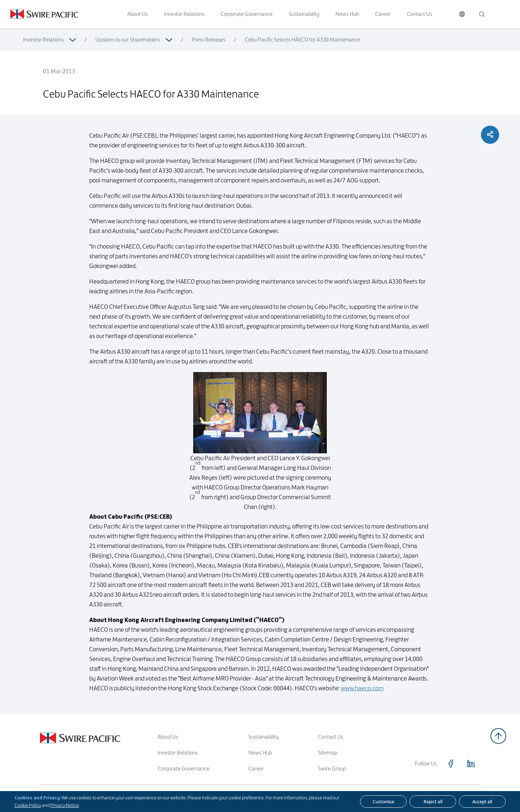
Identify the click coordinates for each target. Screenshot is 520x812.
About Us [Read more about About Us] (168, 737)
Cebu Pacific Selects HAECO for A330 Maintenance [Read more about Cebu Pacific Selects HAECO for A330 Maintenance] (302, 40)
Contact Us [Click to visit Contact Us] (419, 14)
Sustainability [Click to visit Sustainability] (304, 14)
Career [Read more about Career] (256, 768)
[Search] (482, 14)
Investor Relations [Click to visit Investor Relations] (184, 14)
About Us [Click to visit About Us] (137, 14)
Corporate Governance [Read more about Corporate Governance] (183, 768)
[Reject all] (433, 802)
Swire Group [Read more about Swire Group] (332, 768)
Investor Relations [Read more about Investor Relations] (43, 40)
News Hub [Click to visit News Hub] (347, 14)
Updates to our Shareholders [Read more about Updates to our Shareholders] (128, 40)
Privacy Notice (64, 805)
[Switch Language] (462, 14)
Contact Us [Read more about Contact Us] (331, 737)
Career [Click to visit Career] (383, 14)
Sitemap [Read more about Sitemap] (328, 753)
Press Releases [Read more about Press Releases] (209, 40)
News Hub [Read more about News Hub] (260, 753)
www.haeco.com (362, 704)
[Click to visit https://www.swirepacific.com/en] (39, 14)
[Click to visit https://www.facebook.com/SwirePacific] (451, 764)
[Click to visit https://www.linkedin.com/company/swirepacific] (471, 764)
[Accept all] (482, 802)
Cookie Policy (28, 805)
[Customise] (383, 802)
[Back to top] (498, 736)
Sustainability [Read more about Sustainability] (264, 737)
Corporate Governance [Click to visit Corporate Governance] (247, 14)
